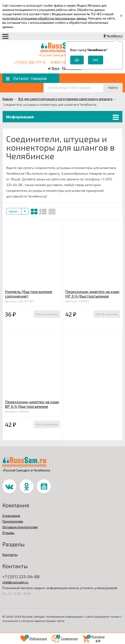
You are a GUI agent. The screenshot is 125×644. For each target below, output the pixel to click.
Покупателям (13, 521)
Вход (56, 68)
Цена (14, 211)
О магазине (11, 516)
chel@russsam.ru (15, 582)
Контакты (10, 555)
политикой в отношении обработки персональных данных (45, 18)
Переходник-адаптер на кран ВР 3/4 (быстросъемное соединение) (32, 406)
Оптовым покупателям (20, 527)
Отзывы (8, 533)
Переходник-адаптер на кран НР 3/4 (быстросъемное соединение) (92, 296)
